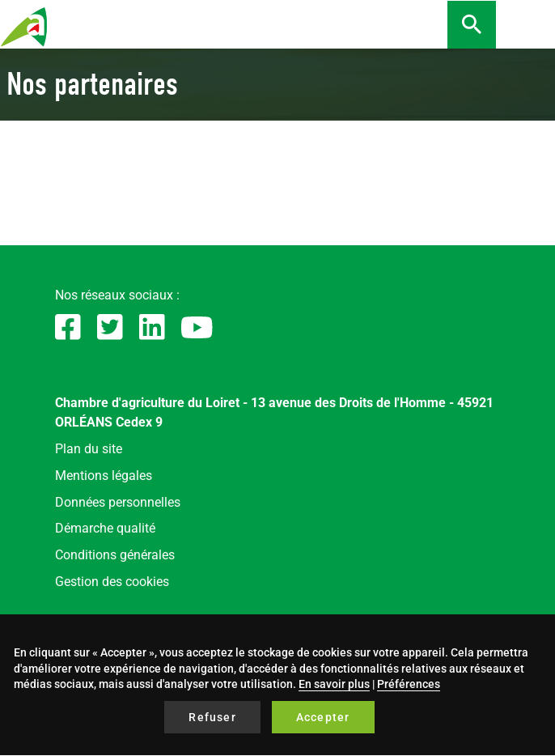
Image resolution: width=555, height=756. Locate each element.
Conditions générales (115, 555)
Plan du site (89, 449)
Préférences (409, 684)
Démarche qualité (105, 528)
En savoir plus (334, 684)
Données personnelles (118, 502)
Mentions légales (104, 476)
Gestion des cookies (112, 582)
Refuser (212, 717)
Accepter (323, 717)
